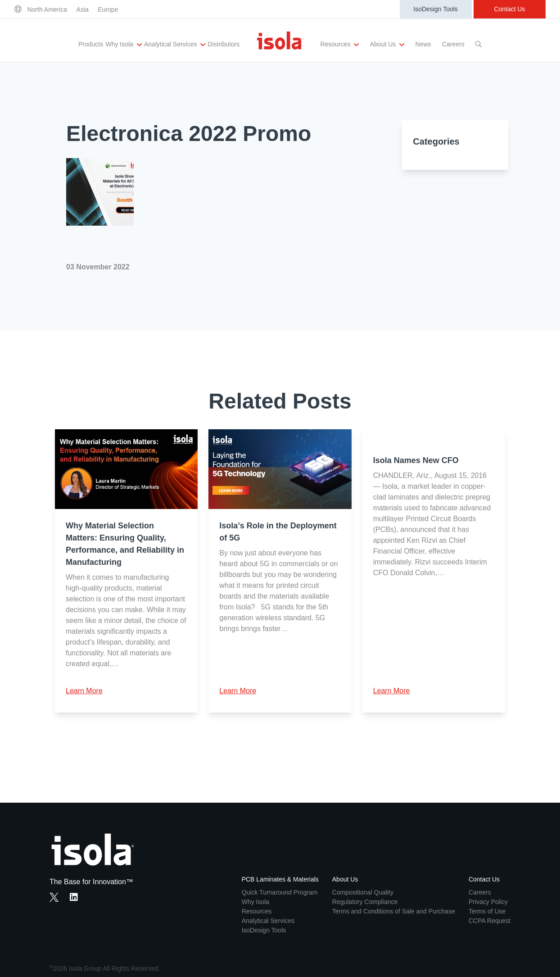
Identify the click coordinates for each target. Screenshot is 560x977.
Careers (453, 44)
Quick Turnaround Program (280, 892)
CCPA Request (490, 921)
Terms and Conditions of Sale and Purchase (394, 911)
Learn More (84, 691)
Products (91, 44)
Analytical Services (175, 45)
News (423, 44)
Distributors (224, 44)
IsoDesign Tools (436, 9)
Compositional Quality (363, 892)
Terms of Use (487, 911)
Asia (83, 9)
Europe (108, 9)
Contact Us (509, 9)
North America (47, 9)
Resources (340, 45)
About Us (387, 45)
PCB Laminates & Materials (280, 879)
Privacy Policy (488, 902)
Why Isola (123, 45)
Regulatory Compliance (365, 902)
